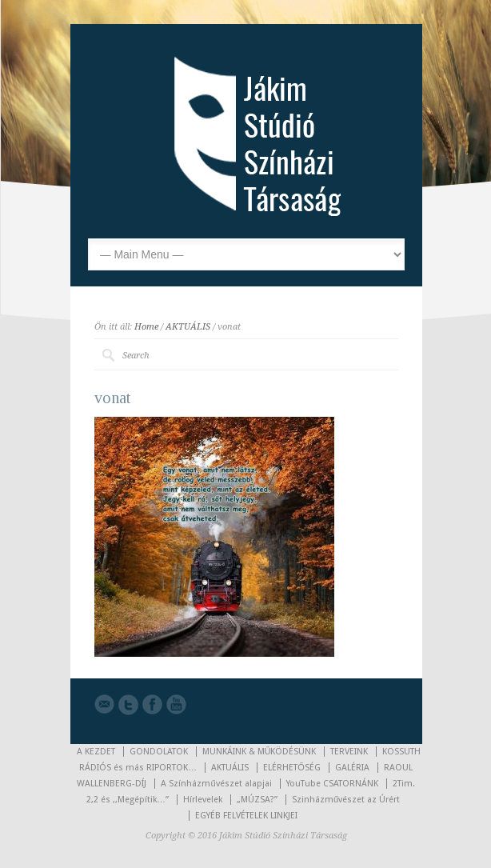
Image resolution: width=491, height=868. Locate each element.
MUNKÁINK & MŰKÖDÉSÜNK (259, 752)
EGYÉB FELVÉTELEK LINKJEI (246, 816)
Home (146, 327)
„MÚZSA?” (257, 800)
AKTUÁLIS (188, 327)
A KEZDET (96, 752)
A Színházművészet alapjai (216, 784)
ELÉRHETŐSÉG (292, 768)
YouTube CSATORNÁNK (332, 784)
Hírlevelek (203, 800)
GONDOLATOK (159, 752)
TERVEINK (349, 752)
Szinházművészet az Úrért (346, 800)
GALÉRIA (352, 768)
